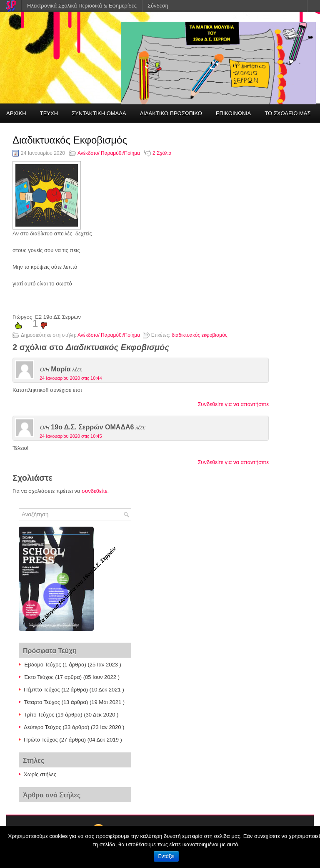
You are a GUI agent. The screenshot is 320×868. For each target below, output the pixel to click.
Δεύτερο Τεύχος (42, 727)
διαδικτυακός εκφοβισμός (200, 335)
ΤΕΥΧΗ (49, 113)
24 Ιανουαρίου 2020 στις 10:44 (71, 378)
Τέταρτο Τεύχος (42, 702)
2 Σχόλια (162, 153)
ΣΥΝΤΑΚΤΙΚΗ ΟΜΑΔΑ (99, 113)
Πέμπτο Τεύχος (42, 690)
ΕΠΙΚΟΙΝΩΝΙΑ (233, 113)
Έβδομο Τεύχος (42, 665)
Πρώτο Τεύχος (41, 740)
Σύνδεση (158, 6)
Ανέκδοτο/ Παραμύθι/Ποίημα (109, 153)
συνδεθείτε (95, 491)
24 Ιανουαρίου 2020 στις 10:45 (71, 436)
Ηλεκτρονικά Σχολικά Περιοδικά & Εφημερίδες (82, 6)
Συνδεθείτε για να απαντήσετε (233, 404)
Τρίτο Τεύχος (39, 715)
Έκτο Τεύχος (39, 677)
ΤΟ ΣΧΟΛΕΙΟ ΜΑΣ (287, 113)
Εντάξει (166, 856)
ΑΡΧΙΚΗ (16, 113)
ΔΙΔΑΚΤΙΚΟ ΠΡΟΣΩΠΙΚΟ (171, 113)
